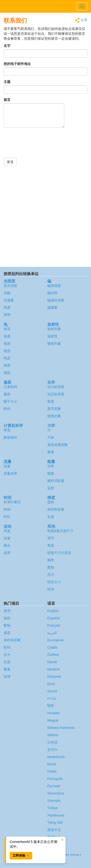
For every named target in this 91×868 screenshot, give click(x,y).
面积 (51, 502)
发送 (10, 162)
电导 (7, 329)
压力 (51, 575)
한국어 (52, 750)
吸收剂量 (54, 344)
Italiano (53, 735)
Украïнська (56, 815)
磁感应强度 (56, 300)
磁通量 (52, 307)
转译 (51, 589)
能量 (51, 473)
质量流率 (10, 473)
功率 (51, 466)
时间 (7, 509)
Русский (54, 786)
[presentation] (41, 146)
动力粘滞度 (56, 387)
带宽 (7, 430)
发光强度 (10, 286)
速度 (7, 553)
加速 (7, 538)
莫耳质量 (54, 409)
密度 (51, 401)
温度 (51, 488)
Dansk (52, 662)
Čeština (53, 655)
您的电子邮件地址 (17, 64)
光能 (7, 293)
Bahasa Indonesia (61, 728)
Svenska (54, 801)
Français (54, 625)
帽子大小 (10, 401)
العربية (52, 633)
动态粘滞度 (56, 394)
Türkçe (53, 808)
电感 (7, 336)
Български (55, 640)
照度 (7, 307)
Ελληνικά (54, 677)
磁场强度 (54, 286)
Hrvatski (54, 713)
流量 (7, 466)
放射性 (52, 336)
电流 (7, 351)
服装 (7, 394)
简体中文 (54, 830)
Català (52, 647)
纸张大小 (54, 582)
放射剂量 (54, 329)
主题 (7, 82)
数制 (51, 567)
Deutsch (54, 669)
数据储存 (10, 437)
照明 (7, 315)
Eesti (51, 684)
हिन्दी (50, 706)
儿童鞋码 (10, 387)
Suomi (52, 691)
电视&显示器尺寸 (60, 531)
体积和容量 (56, 509)
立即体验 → (21, 855)
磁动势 (52, 293)
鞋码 (7, 409)
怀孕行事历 (12, 502)
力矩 (51, 437)
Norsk (52, 764)
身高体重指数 (58, 445)
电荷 (7, 344)
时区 (7, 517)
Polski (52, 771)
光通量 (9, 300)
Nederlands (56, 757)
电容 (7, 358)
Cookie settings (70, 855)
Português (55, 779)
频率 (51, 560)
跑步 (7, 545)
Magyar (53, 720)
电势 (7, 365)
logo (45, 6)
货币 (51, 538)
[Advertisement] (45, 216)
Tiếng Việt (55, 823)
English (53, 611)
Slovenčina (56, 793)
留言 (7, 100)
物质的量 (54, 416)
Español (54, 618)
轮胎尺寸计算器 (59, 553)
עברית (52, 698)
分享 (81, 20)
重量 (51, 452)
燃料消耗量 (56, 481)
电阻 (7, 373)
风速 (7, 531)
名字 (7, 46)
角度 (51, 545)
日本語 (52, 742)
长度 (51, 517)
